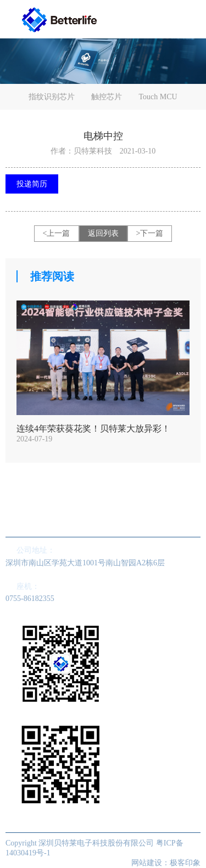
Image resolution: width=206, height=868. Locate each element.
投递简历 (32, 184)
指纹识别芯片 (52, 97)
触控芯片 (107, 97)
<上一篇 (57, 233)
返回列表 (103, 233)
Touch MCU (158, 97)
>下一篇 (150, 233)
